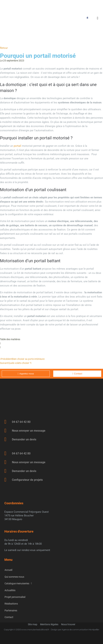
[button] (51, 343)
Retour (4, 48)
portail (17, 146)
